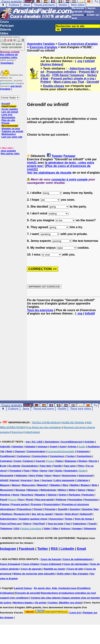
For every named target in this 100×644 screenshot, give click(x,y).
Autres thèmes (52, 64)
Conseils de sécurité (28, 593)
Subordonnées (8, 519)
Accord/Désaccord (72, 442)
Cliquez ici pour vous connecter (12, 45)
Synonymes (56, 519)
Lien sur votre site (12, 137)
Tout (68, 524)
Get (51, 471)
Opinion (52, 495)
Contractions (84, 456)
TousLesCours (44, 5)
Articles (72, 447)
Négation (40, 495)
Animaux (43, 447)
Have (48, 475)
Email (82, 549)
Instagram (8, 549)
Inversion (26, 480)
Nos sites (78, 5)
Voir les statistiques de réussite (49, 173)
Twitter (43, 549)
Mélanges (33, 490)
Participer (7, 26)
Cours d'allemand (51, 564)
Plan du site (8, 120)
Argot (63, 447)
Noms (16, 495)
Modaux (85, 485)
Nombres (5, 495)
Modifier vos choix (70, 603)
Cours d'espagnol (10, 564)
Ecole (3, 466)
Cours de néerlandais (76, 564)
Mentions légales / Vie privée (30, 603)
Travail (92, 524)
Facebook (27, 549)
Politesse (61, 500)
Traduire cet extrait (12, 131)
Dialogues (71, 461)
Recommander (10, 126)
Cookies (53, 603)
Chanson (20, 451)
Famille (58, 466)
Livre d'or (7, 115)
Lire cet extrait (10, 112)
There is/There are (10, 524)
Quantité (63, 509)
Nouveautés (8, 117)
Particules (88, 495)
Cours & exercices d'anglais (78, 44)
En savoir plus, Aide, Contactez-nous (55, 588)
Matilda (74, 485)
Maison (16, 485)
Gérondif (93, 82)
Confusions (23, 456)
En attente (14, 466)
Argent (53, 447)
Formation (16, 471)
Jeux (27, 5)
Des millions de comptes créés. (10, 55)
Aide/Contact (9, 106)
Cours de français (51, 559)
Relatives (7, 514)
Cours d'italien (31, 564)
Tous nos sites (81, 409)
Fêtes (35, 471)
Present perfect (20, 504)
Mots (95, 485)
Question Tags (90, 509)
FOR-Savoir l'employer (68, 75)
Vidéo (47, 528)
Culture (14, 5)
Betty (10, 451)
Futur (27, 471)
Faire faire (46, 466)
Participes (74, 495)
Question (75, 509)
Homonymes (69, 475)
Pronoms (36, 504)
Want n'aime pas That (69, 82)
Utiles (4, 33)
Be (3, 451)
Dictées (83, 461)
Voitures (65, 528)
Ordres (63, 495)
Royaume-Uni (22, 514)
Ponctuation (75, 500)
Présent (38, 509)
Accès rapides (9, 109)
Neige (91, 490)
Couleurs (28, 461)
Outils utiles (64, 574)
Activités (89, 442)
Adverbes (18, 447)
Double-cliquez (54, 86)
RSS (54, 549)
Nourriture (27, 495)
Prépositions (24, 509)
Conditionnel (7, 456)
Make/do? (43, 485)
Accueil (6, 104)
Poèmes (5, 504)
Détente (6, 30)
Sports (59, 514)
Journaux (47, 480)
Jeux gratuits (8, 151)
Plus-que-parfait (45, 500)
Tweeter (57, 156)
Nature (81, 490)
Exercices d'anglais (43, 47)
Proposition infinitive (61, 72)
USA (17, 528)
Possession (91, 500)
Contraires (6, 461)
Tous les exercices (40, 310)
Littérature (82, 480)
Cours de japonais (31, 569)
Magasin (5, 485)
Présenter (50, 509)
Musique (20, 490)
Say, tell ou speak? (42, 514)
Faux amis (70, 466)
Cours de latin (75, 569)
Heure (57, 475)
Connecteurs (57, 456)
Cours (4, 22)
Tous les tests (55, 524)
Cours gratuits (12, 405)
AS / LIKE (37, 442)
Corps (18, 461)
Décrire (93, 461)
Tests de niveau (84, 519)
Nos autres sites (10, 154)
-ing (79, 61)
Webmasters (9, 134)
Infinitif (90, 61)
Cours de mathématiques (77, 559)
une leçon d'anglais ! (11, 87)
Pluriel (30, 500)
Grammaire (71, 471)
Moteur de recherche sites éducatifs (34, 574)
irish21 (32, 163)
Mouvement (7, 490)
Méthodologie (48, 490)
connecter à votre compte (70, 179)
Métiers (62, 490)
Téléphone (6, 528)
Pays (21, 500)
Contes (71, 456)
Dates (59, 461)
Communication (36, 451)
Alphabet (30, 447)
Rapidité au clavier (54, 569)
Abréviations (52, 442)
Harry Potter (36, 475)
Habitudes (21, 475)
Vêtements (90, 528)
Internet (15, 480)
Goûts (59, 471)
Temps (69, 519)
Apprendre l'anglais (41, 44)
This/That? (39, 524)
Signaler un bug (11, 129)
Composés (83, 451)
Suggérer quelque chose (33, 519)
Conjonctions (40, 456)
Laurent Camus (23, 588)
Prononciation (52, 504)
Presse (5, 123)
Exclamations (30, 466)
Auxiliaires (93, 447)
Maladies (55, 485)
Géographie (7, 475)
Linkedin (67, 549)
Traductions (79, 524)
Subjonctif (86, 514)
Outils (63, 5)
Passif (4, 500)
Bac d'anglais (80, 574)
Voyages (77, 528)
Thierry (27, 524)
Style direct (72, 514)
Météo (72, 490)
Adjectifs (5, 447)
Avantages (7, 63)
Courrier (41, 461)
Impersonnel (86, 475)
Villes (55, 528)
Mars (65, 485)
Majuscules (29, 485)
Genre (44, 471)
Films (81, 466)
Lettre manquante (64, 480)
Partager (70, 156)
